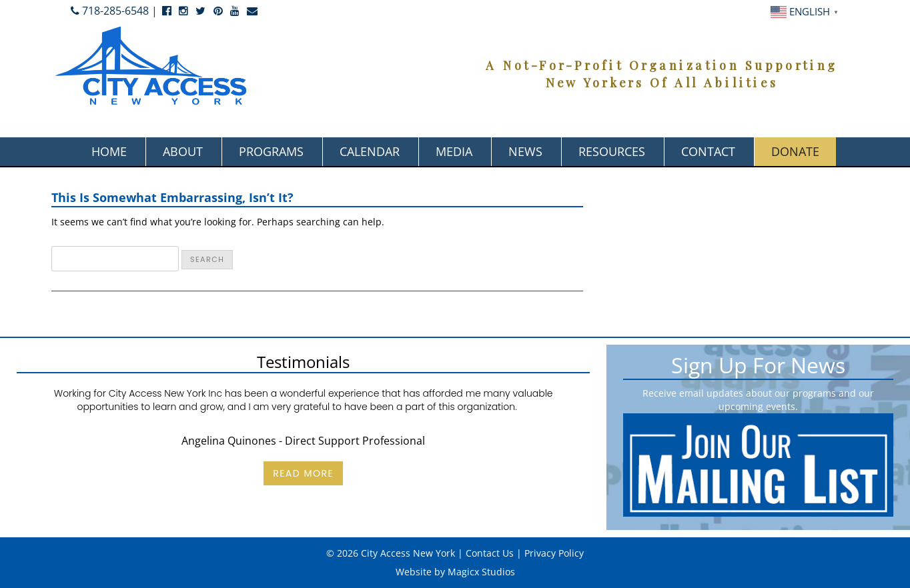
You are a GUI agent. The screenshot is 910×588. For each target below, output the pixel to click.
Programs (271, 151)
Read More (303, 473)
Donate (795, 151)
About (183, 151)
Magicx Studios (481, 572)
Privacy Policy (554, 553)
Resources (612, 151)
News (525, 151)
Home (109, 151)
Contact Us (490, 553)
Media (454, 151)
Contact (708, 151)
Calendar (370, 151)
